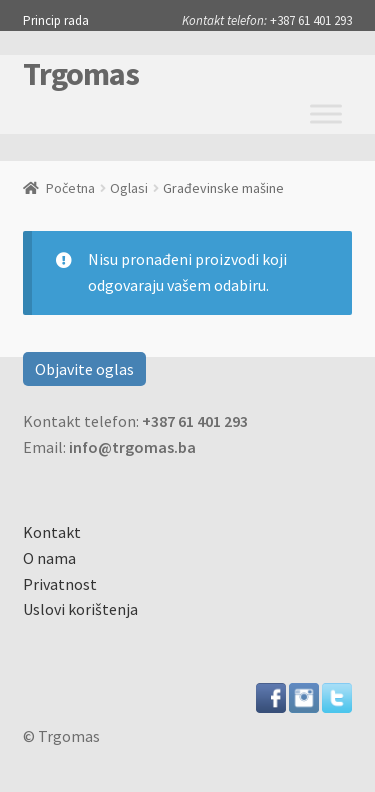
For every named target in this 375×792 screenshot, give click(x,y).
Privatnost (60, 584)
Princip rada (56, 20)
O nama (49, 558)
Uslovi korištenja (80, 609)
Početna (70, 188)
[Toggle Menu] (326, 113)
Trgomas (81, 74)
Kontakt (52, 532)
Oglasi (129, 188)
